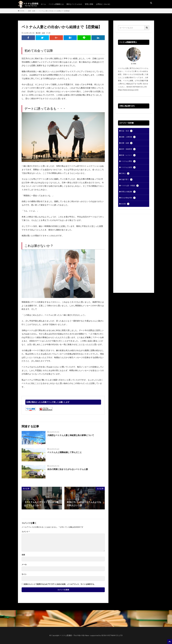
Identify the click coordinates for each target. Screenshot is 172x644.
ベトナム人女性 (129, 169)
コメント (26, 532)
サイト (24, 574)
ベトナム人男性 (129, 163)
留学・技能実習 (129, 150)
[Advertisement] (134, 255)
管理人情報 (89, 4)
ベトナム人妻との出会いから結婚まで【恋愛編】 (54, 11)
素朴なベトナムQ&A (74, 4)
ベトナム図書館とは (56, 4)
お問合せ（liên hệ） (103, 4)
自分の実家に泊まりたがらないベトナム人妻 (69, 469)
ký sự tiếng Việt (129, 201)
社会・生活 (127, 131)
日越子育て (127, 182)
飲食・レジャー (129, 156)
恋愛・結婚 (32, 11)
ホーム (43, 4)
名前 (23, 555)
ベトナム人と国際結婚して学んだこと (66, 452)
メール (24, 564)
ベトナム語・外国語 (130, 188)
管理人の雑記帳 (129, 194)
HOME (22, 11)
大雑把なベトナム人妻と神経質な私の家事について (72, 435)
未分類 (125, 207)
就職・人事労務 (129, 137)
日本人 (125, 175)
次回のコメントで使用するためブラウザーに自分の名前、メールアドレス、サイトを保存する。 (60, 584)
